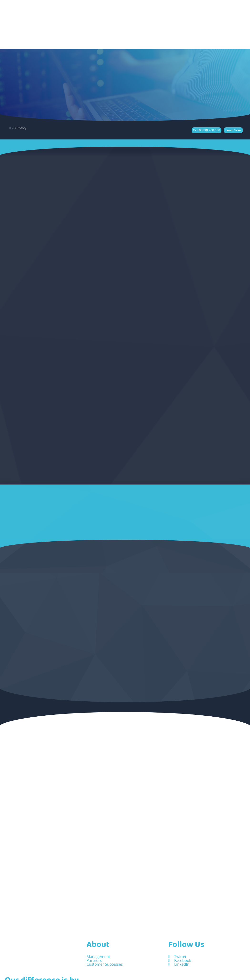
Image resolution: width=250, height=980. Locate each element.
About (98, 924)
